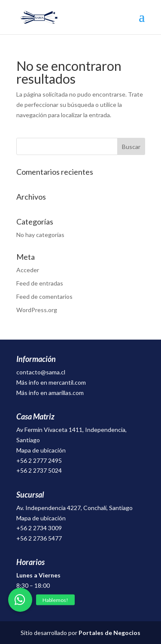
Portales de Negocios (109, 633)
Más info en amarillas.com (50, 393)
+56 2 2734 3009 (39, 528)
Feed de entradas (40, 283)
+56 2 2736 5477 (39, 538)
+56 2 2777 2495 (39, 460)
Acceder (28, 270)
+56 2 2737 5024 (39, 470)
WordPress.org (37, 310)
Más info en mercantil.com (51, 382)
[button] (20, 600)
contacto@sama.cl (41, 372)
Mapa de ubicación (41, 450)
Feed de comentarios (44, 296)
